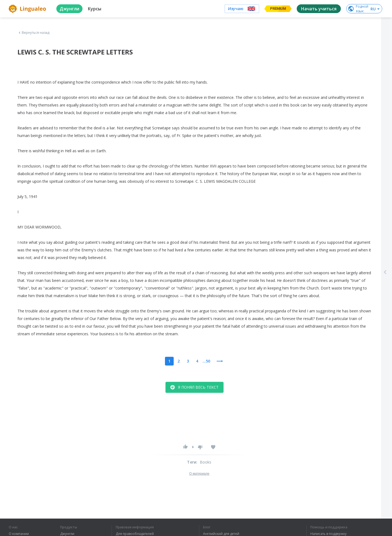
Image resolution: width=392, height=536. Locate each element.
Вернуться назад (33, 33)
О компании (19, 534)
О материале (199, 474)
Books (206, 462)
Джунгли (67, 534)
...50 (206, 361)
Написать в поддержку (328, 534)
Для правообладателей (135, 534)
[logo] (28, 9)
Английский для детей (221, 534)
